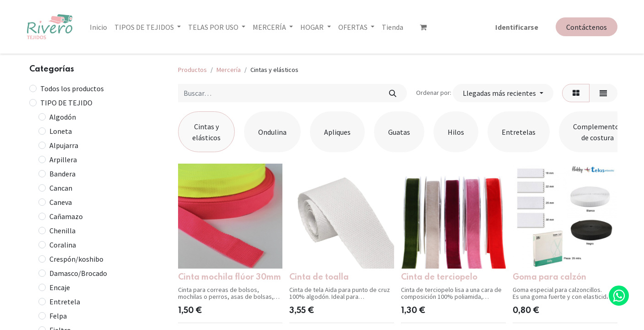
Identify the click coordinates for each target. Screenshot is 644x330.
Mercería (229, 70)
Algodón (63, 117)
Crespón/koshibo (76, 259)
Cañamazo (66, 216)
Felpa (58, 316)
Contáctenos (587, 27)
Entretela (65, 302)
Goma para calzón (549, 277)
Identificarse (517, 27)
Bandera (62, 174)
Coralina (63, 245)
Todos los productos (72, 88)
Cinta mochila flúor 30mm (230, 277)
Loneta (61, 131)
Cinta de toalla (319, 277)
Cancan (61, 188)
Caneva (61, 202)
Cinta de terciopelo (439, 277)
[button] (503, 93)
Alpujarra (64, 145)
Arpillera (63, 159)
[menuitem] (98, 27)
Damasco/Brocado (78, 273)
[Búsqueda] (393, 93)
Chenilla (62, 231)
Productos (192, 70)
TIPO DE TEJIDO (66, 103)
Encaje (60, 287)
